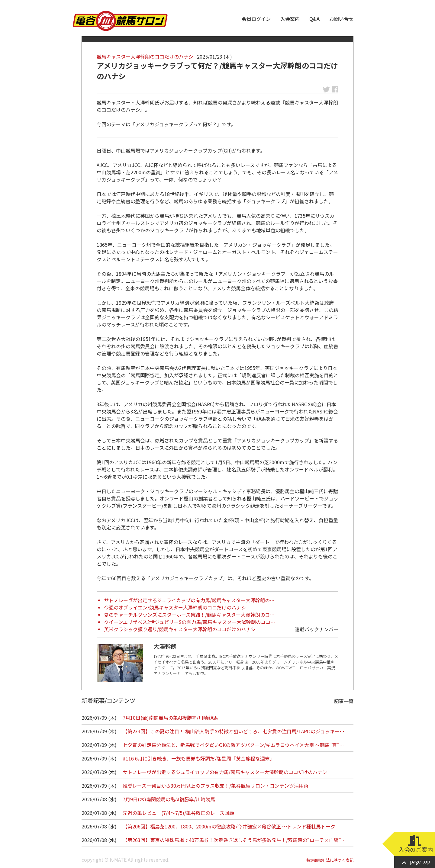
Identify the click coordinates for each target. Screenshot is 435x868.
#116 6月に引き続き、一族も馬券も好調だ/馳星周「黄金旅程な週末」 (199, 758)
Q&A (314, 19)
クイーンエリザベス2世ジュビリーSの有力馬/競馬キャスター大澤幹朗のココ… (190, 622)
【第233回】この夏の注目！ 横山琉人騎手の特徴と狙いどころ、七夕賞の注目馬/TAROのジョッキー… (234, 731)
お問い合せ (341, 19)
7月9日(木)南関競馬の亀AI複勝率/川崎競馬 (169, 799)
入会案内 (290, 19)
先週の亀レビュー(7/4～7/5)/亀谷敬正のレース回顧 (178, 813)
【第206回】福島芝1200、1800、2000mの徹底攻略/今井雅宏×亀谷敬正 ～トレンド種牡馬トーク (229, 826)
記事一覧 (344, 701)
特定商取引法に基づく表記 (330, 860)
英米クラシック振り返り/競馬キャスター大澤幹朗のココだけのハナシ (180, 629)
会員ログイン (256, 19)
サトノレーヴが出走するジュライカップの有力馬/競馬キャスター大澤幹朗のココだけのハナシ (225, 772)
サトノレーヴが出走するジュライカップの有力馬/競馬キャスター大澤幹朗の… (189, 600)
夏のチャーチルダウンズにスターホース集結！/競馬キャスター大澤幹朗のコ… (189, 615)
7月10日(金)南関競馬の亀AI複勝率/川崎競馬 (170, 718)
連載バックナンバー (317, 629)
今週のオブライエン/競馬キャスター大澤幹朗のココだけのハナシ (175, 607)
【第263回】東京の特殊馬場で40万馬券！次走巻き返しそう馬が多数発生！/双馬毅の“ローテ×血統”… (234, 840)
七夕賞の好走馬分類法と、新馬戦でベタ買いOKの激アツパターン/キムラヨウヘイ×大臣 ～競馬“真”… (233, 745)
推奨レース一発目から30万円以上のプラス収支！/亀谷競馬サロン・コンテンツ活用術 (216, 786)
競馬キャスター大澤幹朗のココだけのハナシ (145, 56)
